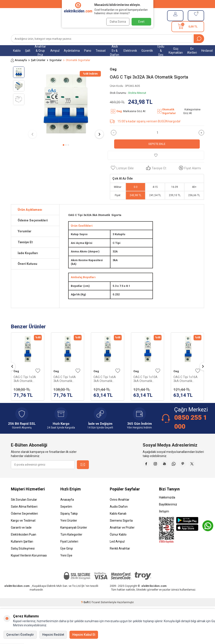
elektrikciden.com (17, 597)
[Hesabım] (175, 16)
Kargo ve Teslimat (23, 531)
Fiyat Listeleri (69, 552)
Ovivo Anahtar (120, 510)
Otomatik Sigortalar (78, 60)
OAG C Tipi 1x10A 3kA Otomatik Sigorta (145, 379)
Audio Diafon (119, 517)
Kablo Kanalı (118, 524)
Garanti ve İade (21, 538)
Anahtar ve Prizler (122, 538)
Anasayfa (19, 60)
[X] (200, 476)
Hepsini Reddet (53, 635)
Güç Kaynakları (176, 51)
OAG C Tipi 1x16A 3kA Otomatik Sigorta (185, 379)
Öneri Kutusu (27, 264)
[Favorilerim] (196, 16)
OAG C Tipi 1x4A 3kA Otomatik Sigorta (65, 379)
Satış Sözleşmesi (23, 559)
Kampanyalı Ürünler (74, 538)
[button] (63, 145)
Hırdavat (207, 51)
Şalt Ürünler (38, 60)
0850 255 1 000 (191, 422)
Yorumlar (25, 231)
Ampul (55, 51)
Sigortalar (56, 60)
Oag (113, 69)
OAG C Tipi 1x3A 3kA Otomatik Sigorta (25, 379)
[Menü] (13, 21)
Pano (88, 51)
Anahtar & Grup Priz (40, 51)
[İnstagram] (167, 465)
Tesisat (101, 51)
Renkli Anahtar (120, 559)
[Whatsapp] (189, 465)
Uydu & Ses (161, 51)
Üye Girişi (67, 559)
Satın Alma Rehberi (24, 517)
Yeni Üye (66, 566)
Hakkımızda (167, 508)
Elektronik (130, 51)
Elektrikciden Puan (24, 545)
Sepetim (66, 517)
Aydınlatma (72, 51)
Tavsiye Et (156, 168)
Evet (141, 22)
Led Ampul (117, 552)
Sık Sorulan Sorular (24, 510)
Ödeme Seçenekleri (33, 220)
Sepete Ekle (157, 144)
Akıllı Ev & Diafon (115, 51)
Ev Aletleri (192, 51)
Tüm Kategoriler (71, 545)
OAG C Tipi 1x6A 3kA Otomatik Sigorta (105, 379)
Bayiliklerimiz (168, 515)
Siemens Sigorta (121, 531)
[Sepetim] (188, 27)
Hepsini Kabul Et (84, 635)
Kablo (17, 51)
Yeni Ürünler (69, 531)
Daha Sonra (117, 22)
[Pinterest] (200, 465)
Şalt (28, 51)
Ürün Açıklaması (30, 210)
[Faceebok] (156, 465)
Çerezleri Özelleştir (20, 635)
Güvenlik (147, 51)
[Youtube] (178, 465)
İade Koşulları (28, 253)
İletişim (164, 522)
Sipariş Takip (69, 524)
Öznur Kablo (118, 545)
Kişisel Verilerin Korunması (29, 566)
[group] (66, 104)
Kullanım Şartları (22, 552)
